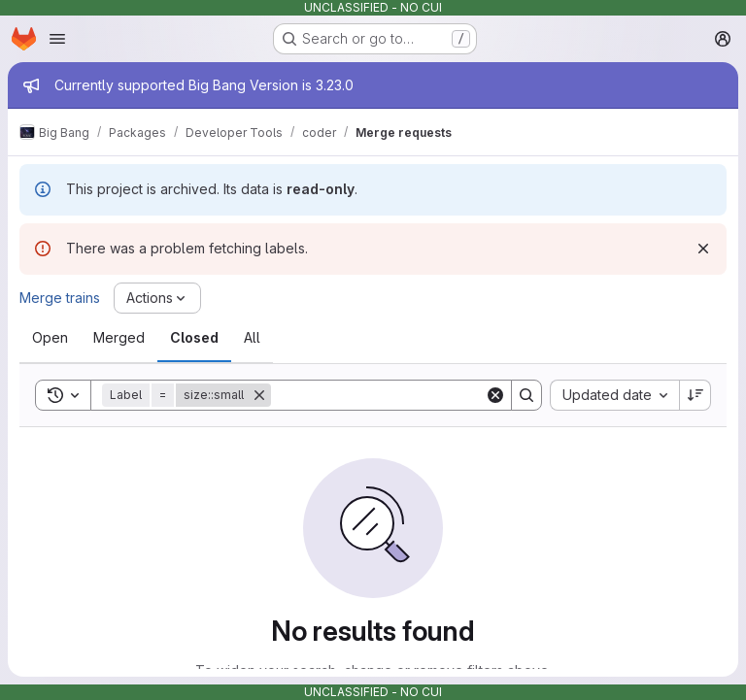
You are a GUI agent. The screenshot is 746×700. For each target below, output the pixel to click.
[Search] (391, 395)
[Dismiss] (703, 249)
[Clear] (495, 395)
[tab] (50, 338)
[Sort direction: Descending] (695, 395)
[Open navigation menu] (57, 39)
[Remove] (259, 395)
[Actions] (157, 298)
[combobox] (614, 395)
